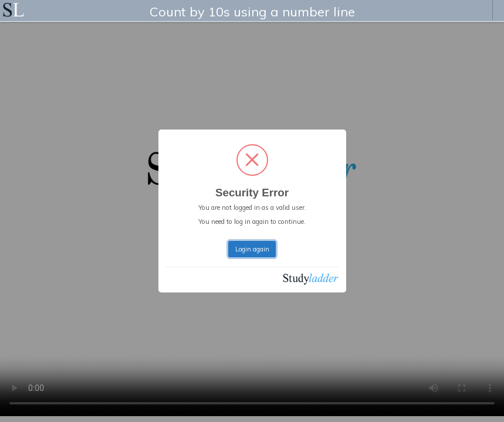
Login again (252, 249)
